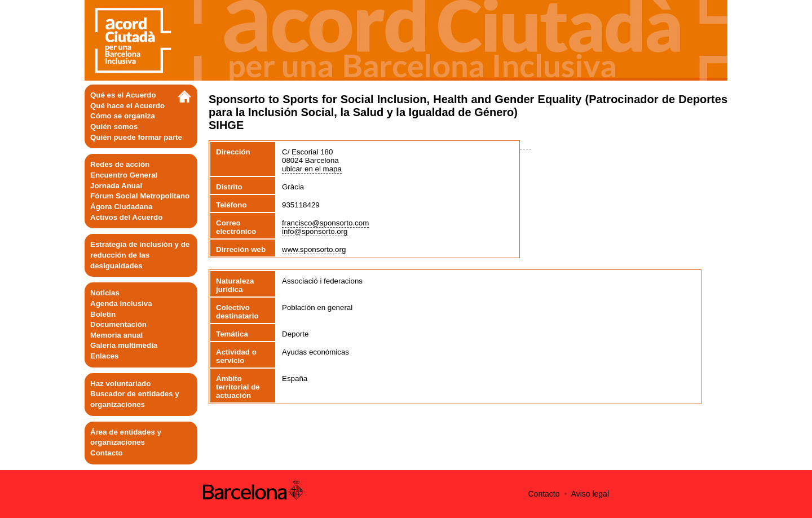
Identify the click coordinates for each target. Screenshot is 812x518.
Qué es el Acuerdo (123, 95)
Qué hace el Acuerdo (127, 106)
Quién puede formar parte (136, 137)
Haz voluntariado (120, 384)
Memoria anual (116, 335)
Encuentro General (124, 175)
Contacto (107, 453)
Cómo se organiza (123, 116)
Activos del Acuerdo (126, 217)
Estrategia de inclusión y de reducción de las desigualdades (140, 255)
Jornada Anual (116, 186)
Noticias (105, 293)
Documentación (118, 324)
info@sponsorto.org (315, 231)
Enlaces (104, 356)
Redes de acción (120, 164)
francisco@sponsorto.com (325, 223)
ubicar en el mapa (312, 169)
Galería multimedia (124, 345)
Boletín (103, 314)
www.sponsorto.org (314, 249)
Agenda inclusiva (121, 304)
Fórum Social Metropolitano (140, 196)
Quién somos (114, 127)
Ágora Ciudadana (121, 207)
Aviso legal (590, 494)
